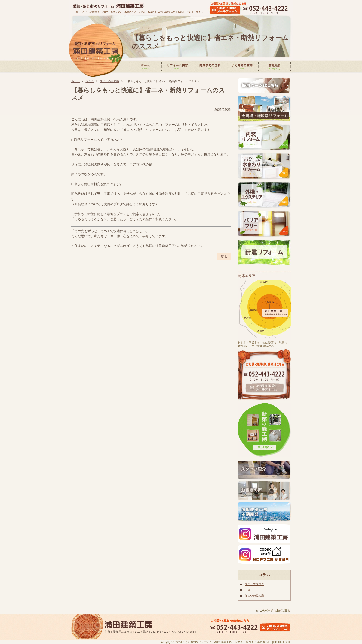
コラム (90, 81)
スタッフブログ (254, 584)
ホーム (75, 81)
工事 (247, 590)
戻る (224, 257)
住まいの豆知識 (109, 81)
